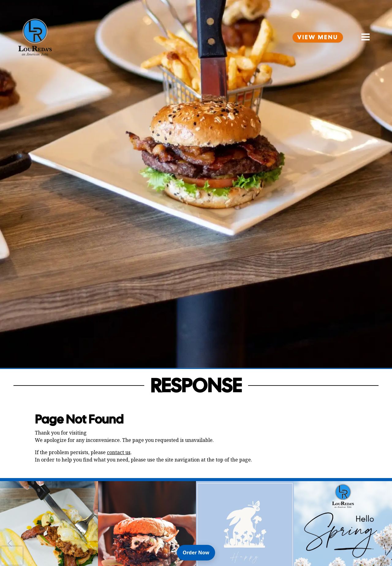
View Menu (318, 37)
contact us (119, 452)
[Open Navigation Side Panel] (363, 37)
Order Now (199, 552)
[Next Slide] (382, 543)
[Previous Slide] (10, 543)
